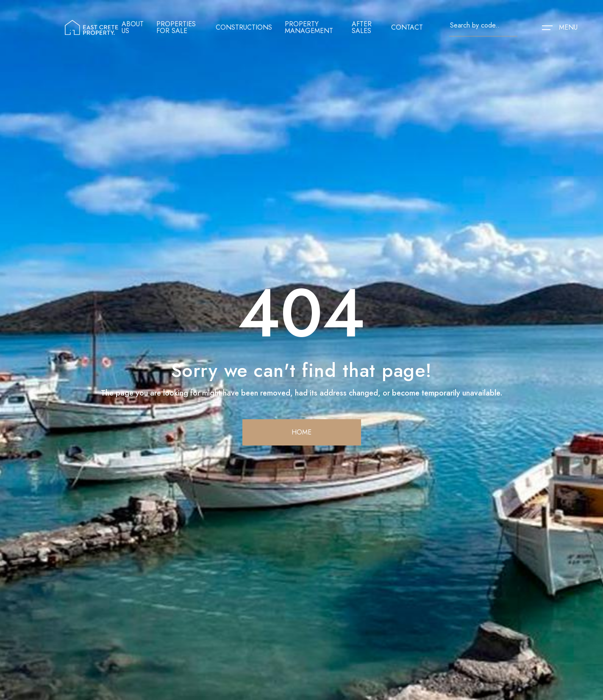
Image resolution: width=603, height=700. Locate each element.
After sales (362, 28)
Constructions (244, 28)
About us (133, 28)
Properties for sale (176, 28)
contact (407, 28)
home (301, 432)
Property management (309, 28)
